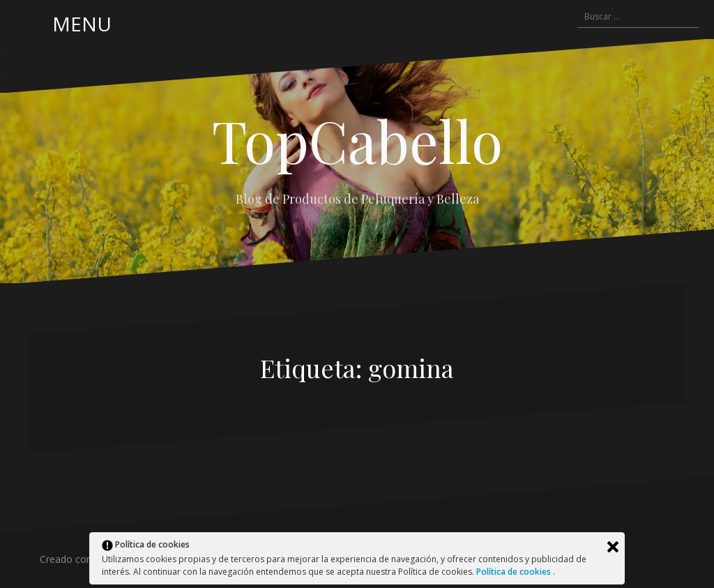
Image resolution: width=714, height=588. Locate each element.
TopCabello (357, 140)
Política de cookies (515, 572)
